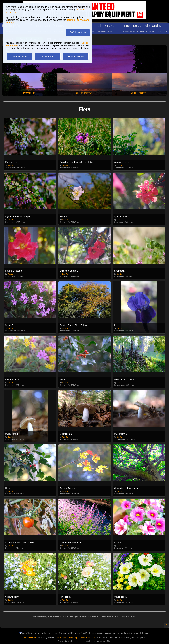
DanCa (10, 165)
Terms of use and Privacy (67, 638)
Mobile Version (30, 638)
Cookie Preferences (87, 638)
